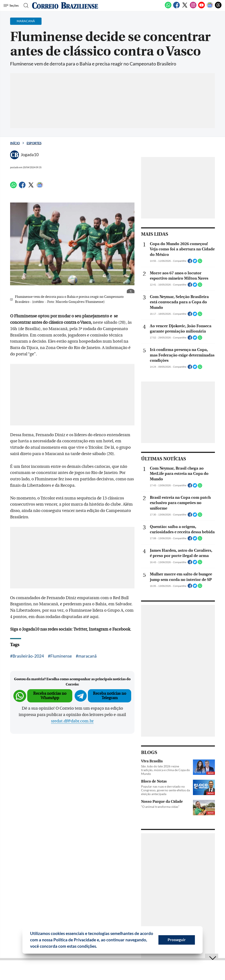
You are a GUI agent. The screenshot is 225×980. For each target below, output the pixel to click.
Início (15, 143)
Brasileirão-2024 (28, 656)
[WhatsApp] (168, 7)
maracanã (87, 656)
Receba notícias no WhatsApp (50, 696)
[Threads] (218, 7)
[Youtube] (201, 7)
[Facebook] (176, 7)
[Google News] (210, 7)
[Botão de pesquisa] (25, 5)
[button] (99, 947)
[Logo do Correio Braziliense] (65, 5)
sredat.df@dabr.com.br (72, 721)
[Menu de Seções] (12, 5)
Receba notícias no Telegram (110, 696)
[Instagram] (193, 7)
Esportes (34, 143)
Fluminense (61, 656)
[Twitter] (185, 7)
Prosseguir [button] (177, 940)
